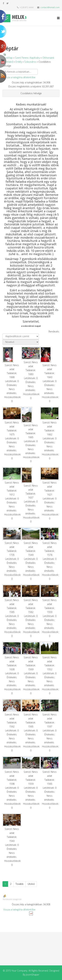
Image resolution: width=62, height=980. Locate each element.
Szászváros (30, 62)
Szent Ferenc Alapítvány (28, 58)
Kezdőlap (8, 58)
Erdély (19, 62)
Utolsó (31, 884)
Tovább (20, 884)
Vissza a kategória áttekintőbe (19, 77)
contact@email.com (50, 7)
